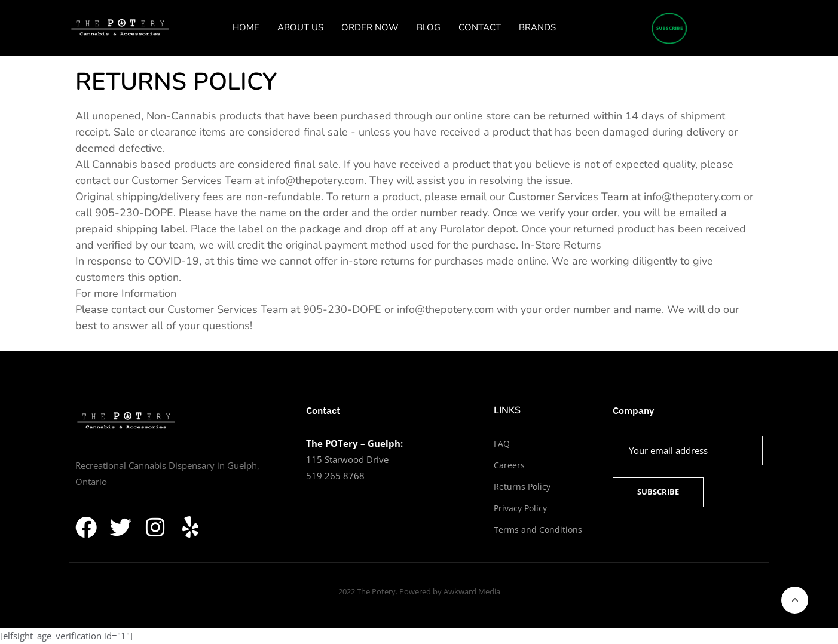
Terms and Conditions (538, 530)
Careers (509, 465)
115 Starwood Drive (347, 459)
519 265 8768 (335, 476)
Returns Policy (522, 487)
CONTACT (480, 27)
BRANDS (537, 27)
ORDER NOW (370, 27)
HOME (246, 27)
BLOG (429, 27)
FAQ (502, 444)
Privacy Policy (520, 508)
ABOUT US (300, 27)
